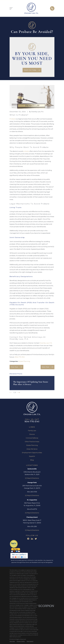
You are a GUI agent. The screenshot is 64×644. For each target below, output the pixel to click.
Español (32, 456)
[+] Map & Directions (32, 478)
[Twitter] (36, 539)
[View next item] (19, 392)
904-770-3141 (32, 421)
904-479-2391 (32, 526)
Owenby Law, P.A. (46, 343)
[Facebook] (28, 539)
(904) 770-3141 (20, 357)
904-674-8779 (32, 509)
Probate (12, 119)
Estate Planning (24, 361)
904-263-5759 (32, 492)
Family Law (32, 431)
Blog (32, 460)
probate (26, 151)
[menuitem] (12, 641)
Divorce (32, 434)
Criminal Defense (32, 438)
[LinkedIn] (32, 539)
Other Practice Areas (32, 442)
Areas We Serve (32, 449)
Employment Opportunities (32, 453)
